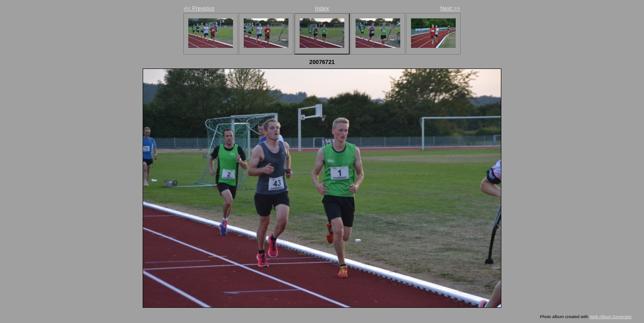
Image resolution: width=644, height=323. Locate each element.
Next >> (450, 8)
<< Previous (199, 8)
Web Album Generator (611, 317)
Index (322, 8)
